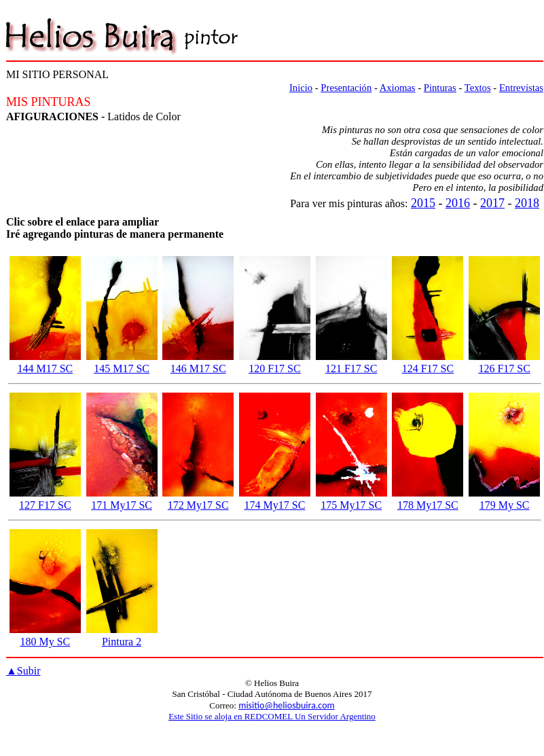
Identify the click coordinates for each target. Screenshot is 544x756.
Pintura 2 (122, 642)
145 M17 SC (122, 368)
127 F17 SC (45, 505)
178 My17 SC (428, 505)
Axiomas (398, 88)
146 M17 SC (198, 368)
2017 (492, 203)
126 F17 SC (504, 368)
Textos (478, 88)
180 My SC (45, 642)
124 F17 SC (428, 368)
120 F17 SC (274, 368)
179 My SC (505, 505)
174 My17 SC (275, 505)
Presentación (346, 88)
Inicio (301, 88)
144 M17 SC (45, 368)
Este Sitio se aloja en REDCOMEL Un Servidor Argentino (272, 716)
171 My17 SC (122, 505)
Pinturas (440, 88)
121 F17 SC (351, 368)
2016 (458, 203)
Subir (23, 671)
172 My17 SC (198, 505)
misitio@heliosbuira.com (287, 705)
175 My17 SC (351, 505)
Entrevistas (521, 88)
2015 (423, 203)
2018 (527, 203)
